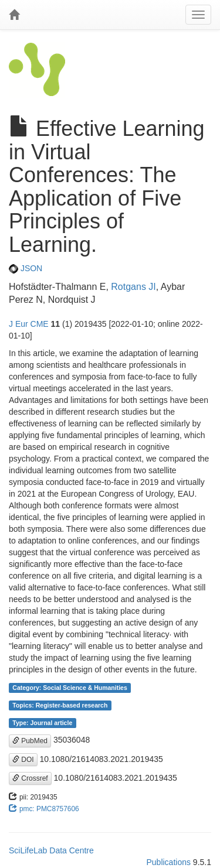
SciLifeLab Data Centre (51, 850)
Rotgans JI (133, 287)
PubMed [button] (30, 741)
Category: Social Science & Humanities (70, 688)
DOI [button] (23, 760)
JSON (26, 268)
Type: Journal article (42, 723)
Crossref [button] (30, 778)
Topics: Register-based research (60, 705)
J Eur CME (29, 324)
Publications (168, 862)
